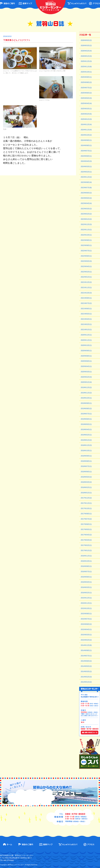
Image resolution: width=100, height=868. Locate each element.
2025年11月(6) (86, 67)
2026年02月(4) (86, 51)
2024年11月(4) (86, 130)
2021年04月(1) (86, 319)
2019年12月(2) (86, 387)
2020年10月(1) (86, 345)
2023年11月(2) (86, 177)
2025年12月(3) (86, 61)
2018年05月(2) (86, 477)
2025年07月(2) (86, 88)
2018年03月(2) (86, 482)
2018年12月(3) (86, 445)
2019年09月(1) (86, 403)
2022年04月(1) (86, 266)
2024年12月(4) (86, 124)
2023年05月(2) (86, 198)
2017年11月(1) (86, 503)
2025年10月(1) (86, 72)
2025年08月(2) (86, 82)
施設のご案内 (7, 3)
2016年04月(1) (86, 582)
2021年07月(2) (86, 303)
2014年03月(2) (86, 671)
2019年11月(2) (86, 393)
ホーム (8, 844)
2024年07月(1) (86, 151)
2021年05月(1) (86, 314)
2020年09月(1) (86, 351)
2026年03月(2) (86, 46)
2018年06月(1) (86, 472)
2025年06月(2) (86, 93)
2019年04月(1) (86, 429)
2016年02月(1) (86, 593)
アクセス (94, 3)
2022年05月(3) (86, 261)
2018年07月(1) (86, 466)
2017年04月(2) (86, 535)
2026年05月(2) (86, 40)
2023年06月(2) (86, 193)
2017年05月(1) (86, 529)
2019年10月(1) (86, 398)
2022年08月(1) (86, 245)
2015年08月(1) (86, 614)
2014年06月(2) (86, 661)
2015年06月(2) (86, 624)
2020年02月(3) (86, 377)
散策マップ (25, 3)
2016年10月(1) (86, 561)
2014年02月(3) (86, 677)
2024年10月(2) (86, 135)
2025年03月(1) (86, 109)
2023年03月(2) (86, 209)
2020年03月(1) (86, 372)
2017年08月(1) (86, 514)
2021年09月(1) (86, 298)
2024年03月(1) (86, 167)
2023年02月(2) (86, 214)
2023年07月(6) (86, 188)
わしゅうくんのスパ (77, 3)
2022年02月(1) (86, 272)
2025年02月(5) (86, 114)
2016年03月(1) (86, 587)
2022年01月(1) (86, 277)
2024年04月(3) (86, 161)
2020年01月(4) (86, 382)
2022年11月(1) (86, 230)
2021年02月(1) (86, 324)
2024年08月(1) (86, 145)
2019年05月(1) (86, 424)
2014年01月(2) (86, 682)
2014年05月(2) (86, 666)
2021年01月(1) (86, 330)
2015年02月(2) (86, 640)
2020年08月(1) (86, 356)
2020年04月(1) (86, 366)
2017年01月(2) (86, 550)
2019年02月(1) (86, 435)
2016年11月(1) (86, 556)
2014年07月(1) (86, 656)
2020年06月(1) (86, 361)
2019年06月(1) (86, 419)
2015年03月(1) (86, 635)
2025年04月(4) (86, 103)
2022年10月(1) (86, 235)
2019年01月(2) (86, 440)
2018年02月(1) (86, 487)
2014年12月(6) (86, 645)
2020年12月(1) (86, 335)
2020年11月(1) (86, 340)
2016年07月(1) (86, 572)
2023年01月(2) (86, 219)
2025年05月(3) (86, 98)
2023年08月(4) (86, 182)
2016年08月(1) (86, 566)
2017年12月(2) (86, 498)
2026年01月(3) (86, 56)
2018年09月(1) (86, 456)
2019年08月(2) (86, 409)
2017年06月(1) (86, 524)
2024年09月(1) (86, 140)
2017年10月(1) (86, 508)
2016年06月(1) (86, 577)
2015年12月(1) (86, 598)
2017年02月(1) (86, 545)
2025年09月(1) (86, 77)
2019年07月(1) (86, 414)
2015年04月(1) (86, 629)
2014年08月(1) (86, 650)
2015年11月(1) (86, 603)
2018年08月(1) (86, 461)
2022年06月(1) (86, 256)
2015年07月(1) (86, 619)
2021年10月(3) (86, 293)
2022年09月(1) (86, 240)
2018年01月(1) (86, 493)
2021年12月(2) (86, 282)
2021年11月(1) (86, 288)
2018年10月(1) (86, 451)
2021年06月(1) (86, 309)
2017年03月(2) (86, 540)
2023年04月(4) (86, 203)
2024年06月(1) (86, 156)
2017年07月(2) (86, 519)
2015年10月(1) (86, 608)
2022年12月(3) (86, 224)
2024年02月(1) (86, 172)
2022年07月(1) (86, 251)
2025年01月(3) (86, 119)
